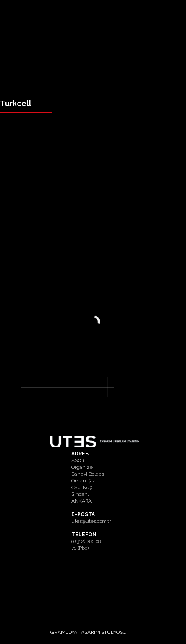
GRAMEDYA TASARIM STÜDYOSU (88, 632)
